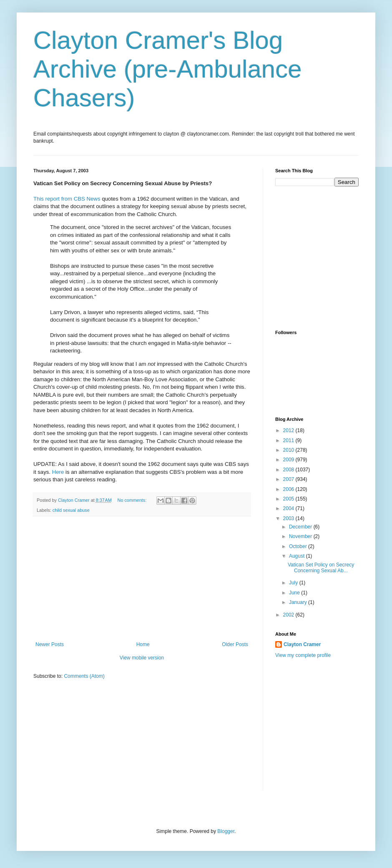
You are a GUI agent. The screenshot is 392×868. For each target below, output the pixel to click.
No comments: (133, 500)
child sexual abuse (71, 510)
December (301, 527)
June (295, 593)
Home (143, 644)
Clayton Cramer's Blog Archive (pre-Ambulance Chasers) (168, 69)
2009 (289, 460)
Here (59, 472)
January (299, 602)
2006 (289, 489)
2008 (289, 470)
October (299, 546)
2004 (289, 508)
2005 (289, 499)
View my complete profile (303, 655)
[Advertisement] (142, 579)
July (294, 583)
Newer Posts (50, 644)
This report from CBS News (67, 199)
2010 (289, 450)
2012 (289, 430)
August (298, 556)
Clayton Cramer (302, 644)
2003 (289, 518)
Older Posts (235, 644)
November (301, 536)
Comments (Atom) (84, 676)
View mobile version (142, 658)
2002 (289, 615)
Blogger (226, 831)
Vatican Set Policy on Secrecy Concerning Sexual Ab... (321, 568)
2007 (289, 479)
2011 (289, 440)
